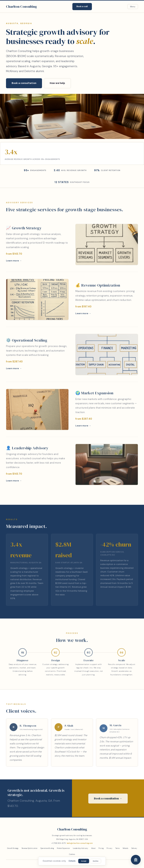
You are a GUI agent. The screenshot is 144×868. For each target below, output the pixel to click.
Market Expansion (63, 848)
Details (72, 861)
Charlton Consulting (21, 6)
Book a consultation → (108, 800)
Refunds (125, 848)
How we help (57, 83)
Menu (133, 7)
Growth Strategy (13, 848)
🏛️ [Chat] (136, 860)
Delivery (134, 848)
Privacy (109, 848)
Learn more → (14, 262)
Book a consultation (24, 83)
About (93, 848)
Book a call (82, 6)
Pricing (101, 848)
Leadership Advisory (80, 848)
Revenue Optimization (29, 848)
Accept (84, 861)
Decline (96, 861)
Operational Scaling (47, 848)
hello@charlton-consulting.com (80, 843)
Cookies (72, 854)
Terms (117, 848)
